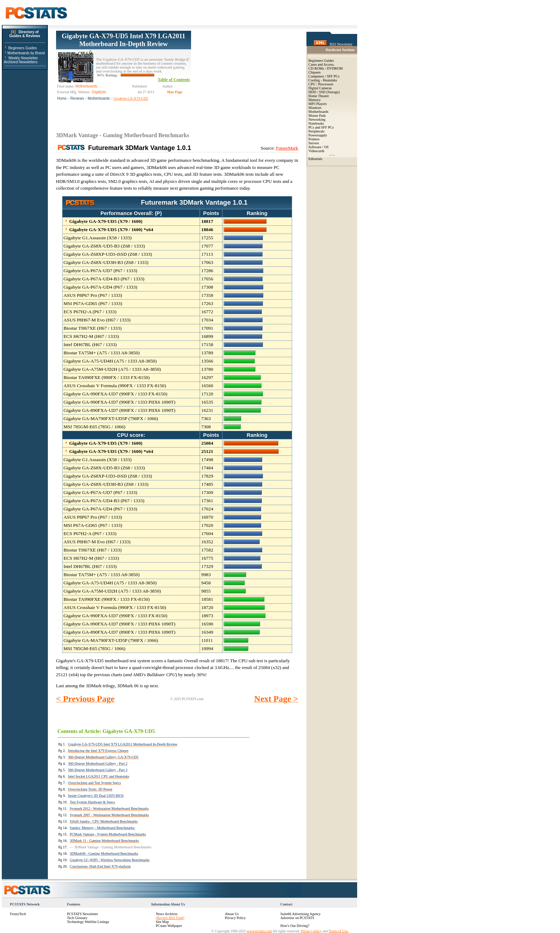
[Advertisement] (245, 75)
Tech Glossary (77, 918)
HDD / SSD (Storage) (324, 92)
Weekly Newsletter (23, 58)
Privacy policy (311, 931)
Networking (317, 119)
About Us (232, 914)
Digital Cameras (320, 88)
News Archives (167, 914)
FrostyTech (18, 914)
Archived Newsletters (21, 62)
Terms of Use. (339, 931)
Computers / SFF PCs (324, 76)
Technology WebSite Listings (88, 922)
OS (326, 147)
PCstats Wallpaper (169, 926)
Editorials (316, 159)
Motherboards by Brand (26, 53)
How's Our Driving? (295, 926)
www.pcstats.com (259, 931)
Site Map (162, 922)
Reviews (77, 98)
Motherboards (99, 98)
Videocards (317, 151)
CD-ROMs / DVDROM (326, 68)
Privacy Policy (235, 918)
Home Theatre (319, 96)
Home (62, 98)
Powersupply (318, 135)
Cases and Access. (322, 64)
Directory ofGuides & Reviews (25, 34)
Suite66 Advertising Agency (301, 914)
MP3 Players (318, 104)
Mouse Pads (317, 116)
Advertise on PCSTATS (297, 918)
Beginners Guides (22, 48)
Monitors (315, 108)
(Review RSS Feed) (170, 918)
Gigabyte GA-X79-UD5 (131, 98)
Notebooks (316, 123)
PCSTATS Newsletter (83, 914)
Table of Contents (174, 80)
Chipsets (315, 72)
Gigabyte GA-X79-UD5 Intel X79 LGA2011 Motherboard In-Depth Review (124, 40)
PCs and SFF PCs (321, 127)
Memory (315, 100)
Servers (314, 143)
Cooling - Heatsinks (323, 80)
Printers (314, 139)
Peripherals (317, 131)
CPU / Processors (321, 84)
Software (315, 147)
